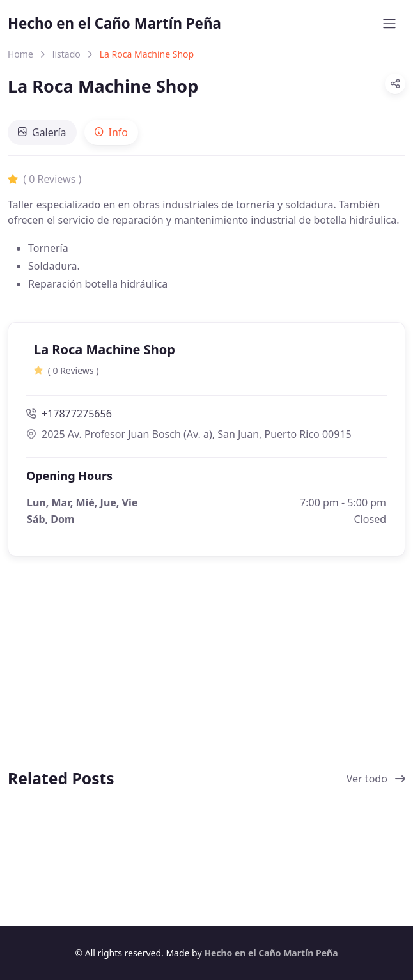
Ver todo (376, 779)
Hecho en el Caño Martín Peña (114, 23)
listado (66, 54)
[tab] (42, 132)
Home (20, 54)
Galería (42, 132)
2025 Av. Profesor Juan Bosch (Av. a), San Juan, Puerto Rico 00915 (189, 434)
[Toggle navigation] (389, 24)
